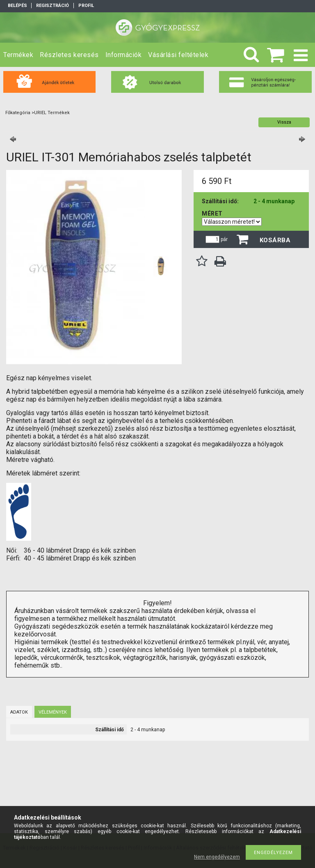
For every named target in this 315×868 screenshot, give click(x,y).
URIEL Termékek (52, 113)
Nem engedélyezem (217, 857)
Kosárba (275, 240)
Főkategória (18, 113)
